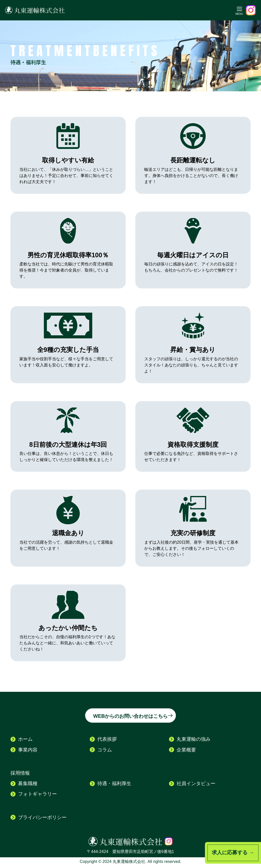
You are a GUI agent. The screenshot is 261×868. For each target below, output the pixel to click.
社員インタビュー (197, 784)
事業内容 (28, 750)
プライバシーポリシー (44, 819)
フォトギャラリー (38, 795)
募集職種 (28, 784)
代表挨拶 (108, 739)
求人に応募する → (232, 851)
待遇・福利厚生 (115, 784)
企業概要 (187, 750)
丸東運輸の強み (194, 739)
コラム (105, 750)
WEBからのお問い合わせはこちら (131, 716)
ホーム (26, 739)
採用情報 (21, 774)
